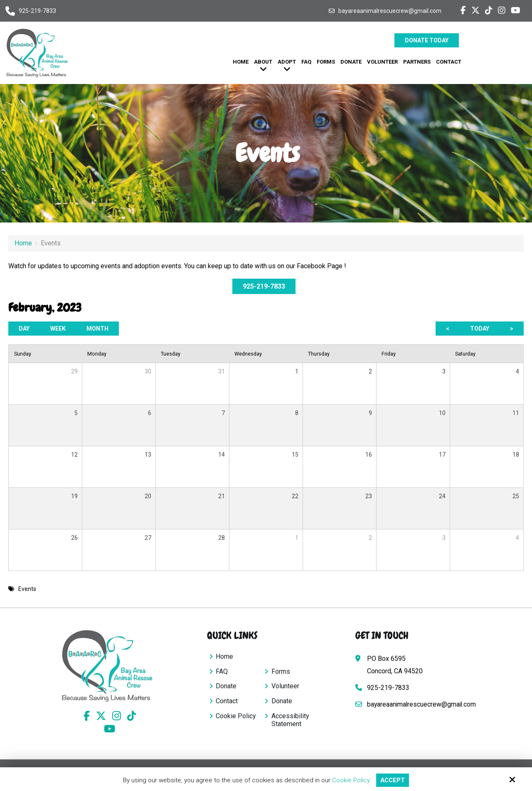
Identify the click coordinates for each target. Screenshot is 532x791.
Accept (393, 780)
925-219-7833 (37, 11)
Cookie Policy (351, 780)
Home (23, 243)
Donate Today (427, 40)
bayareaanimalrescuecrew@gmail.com (390, 11)
